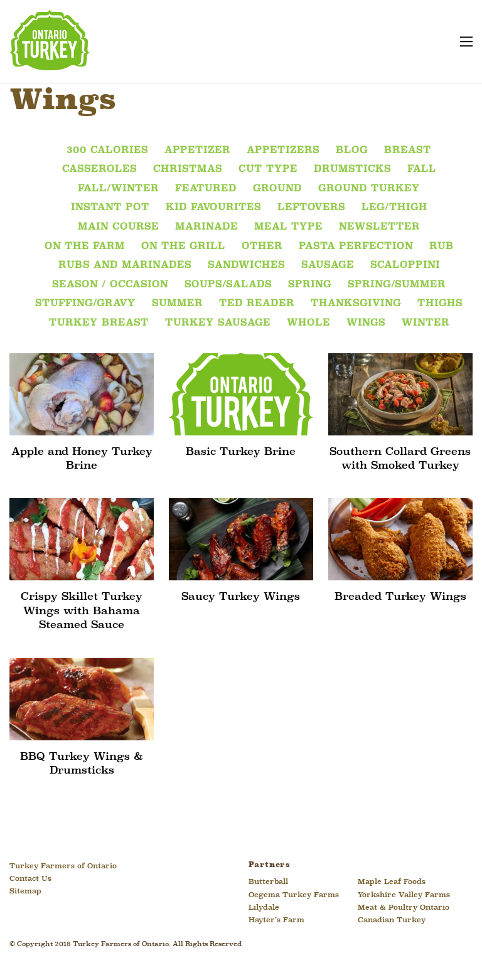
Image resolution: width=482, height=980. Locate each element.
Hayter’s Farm (276, 920)
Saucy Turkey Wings (241, 597)
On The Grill (183, 247)
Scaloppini (405, 265)
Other (262, 247)
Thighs (440, 304)
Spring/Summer (397, 285)
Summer (177, 304)
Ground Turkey (369, 189)
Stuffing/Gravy (85, 304)
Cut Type (268, 169)
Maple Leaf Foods (392, 882)
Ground (277, 189)
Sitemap (25, 892)
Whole (308, 323)
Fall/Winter (118, 189)
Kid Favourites (213, 208)
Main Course (118, 227)
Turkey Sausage (218, 323)
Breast (408, 151)
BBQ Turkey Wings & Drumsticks (82, 764)
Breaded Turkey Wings (400, 597)
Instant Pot (110, 208)
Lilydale (264, 908)
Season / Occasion (110, 285)
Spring (310, 285)
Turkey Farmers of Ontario (63, 866)
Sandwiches (246, 265)
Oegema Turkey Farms (294, 895)
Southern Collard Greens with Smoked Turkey (400, 459)
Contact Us (30, 879)
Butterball (268, 882)
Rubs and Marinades (125, 265)
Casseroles (99, 169)
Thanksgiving (356, 304)
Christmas (188, 169)
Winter (426, 323)
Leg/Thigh (394, 208)
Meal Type (288, 227)
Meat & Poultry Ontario (404, 908)
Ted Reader (257, 304)
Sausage (328, 265)
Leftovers (311, 208)
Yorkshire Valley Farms (404, 895)
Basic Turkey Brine (241, 452)
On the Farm (85, 247)
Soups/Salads (228, 285)
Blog (352, 151)
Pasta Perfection (356, 247)
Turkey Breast (99, 323)
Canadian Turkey (392, 920)
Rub (442, 247)
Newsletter (379, 227)
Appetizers (283, 151)
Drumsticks (352, 169)
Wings (366, 323)
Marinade (206, 227)
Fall (422, 169)
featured (206, 189)
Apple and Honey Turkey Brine (82, 459)
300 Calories (107, 151)
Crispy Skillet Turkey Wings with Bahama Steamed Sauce (82, 611)
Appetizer (197, 151)
